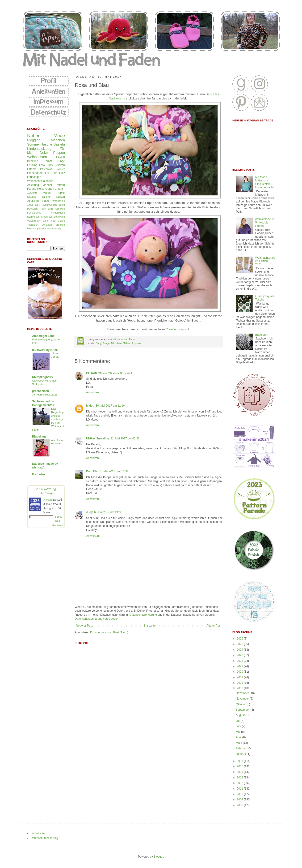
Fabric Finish (49, 221)
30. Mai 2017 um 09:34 (118, 373)
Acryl (30, 205)
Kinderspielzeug (39, 149)
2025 (240, 644)
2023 (240, 655)
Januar (240, 754)
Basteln (59, 144)
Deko (44, 153)
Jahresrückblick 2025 (45, 395)
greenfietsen (40, 391)
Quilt (38, 205)
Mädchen (116, 343)
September (243, 710)
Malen (47, 193)
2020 (240, 672)
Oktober (241, 704)
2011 (240, 789)
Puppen (136, 343)
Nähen (127, 343)
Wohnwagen (50, 205)
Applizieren (34, 201)
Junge (106, 343)
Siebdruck (47, 217)
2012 (240, 783)
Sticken (47, 197)
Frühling (32, 165)
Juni (239, 726)
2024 (240, 650)
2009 (240, 799)
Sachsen (33, 197)
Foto (42, 165)
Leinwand (59, 217)
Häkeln (61, 157)
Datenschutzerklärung (143, 615)
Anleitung (33, 185)
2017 (240, 688)
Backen (60, 197)
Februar (241, 748)
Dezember (243, 693)
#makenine (59, 201)
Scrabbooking (54, 229)
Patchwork (47, 169)
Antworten (92, 392)
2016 (240, 761)
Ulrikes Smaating (98, 438)
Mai (238, 732)
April (239, 737)
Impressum (38, 833)
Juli (238, 721)
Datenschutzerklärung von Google (96, 619)
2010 (240, 794)
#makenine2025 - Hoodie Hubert (265, 222)
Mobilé (61, 221)
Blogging (34, 140)
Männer (47, 185)
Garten (50, 189)
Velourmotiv (34, 221)
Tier (54, 173)
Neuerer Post (84, 626)
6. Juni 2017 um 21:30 (108, 512)
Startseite (150, 626)
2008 (240, 805)
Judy (89, 512)
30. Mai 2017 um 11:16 (110, 406)
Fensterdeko (34, 213)
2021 (240, 666)
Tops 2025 (47, 209)
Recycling (33, 209)
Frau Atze (38, 474)
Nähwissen (33, 217)
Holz (62, 173)
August (241, 715)
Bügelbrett (262, 335)
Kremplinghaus (42, 377)
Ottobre (32, 169)
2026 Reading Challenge (46, 491)
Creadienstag (175, 329)
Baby (99, 343)
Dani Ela (92, 471)
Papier (61, 193)
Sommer (34, 144)
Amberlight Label (44, 336)
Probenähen (35, 173)
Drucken (60, 209)
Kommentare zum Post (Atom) (109, 632)
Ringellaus (39, 437)
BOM (62, 205)
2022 (240, 661)
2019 (240, 677)
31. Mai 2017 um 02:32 (125, 438)
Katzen (47, 201)
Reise (41, 189)
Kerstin (48, 500)
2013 (240, 778)
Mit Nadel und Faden (124, 339)
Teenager (32, 225)
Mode (59, 135)
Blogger (158, 857)
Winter (61, 169)
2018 (240, 683)
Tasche (47, 144)
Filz (47, 173)
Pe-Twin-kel (94, 373)
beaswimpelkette (37, 228)
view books (57, 525)
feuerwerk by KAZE (45, 350)
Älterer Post (214, 626)
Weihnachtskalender (40, 181)
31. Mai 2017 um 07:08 (113, 471)
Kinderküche (58, 213)
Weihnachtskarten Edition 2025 (265, 261)
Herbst (48, 161)
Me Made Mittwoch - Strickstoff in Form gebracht (264, 182)
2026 (240, 639)
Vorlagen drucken (53, 225)
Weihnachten (37, 157)
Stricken (60, 165)
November (243, 699)
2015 (240, 766)
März (239, 743)
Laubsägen (34, 177)
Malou (90, 406)
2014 (240, 772)
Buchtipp (33, 161)
